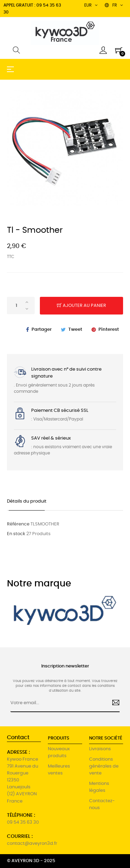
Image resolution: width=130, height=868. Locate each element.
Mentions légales (99, 787)
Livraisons (100, 749)
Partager (42, 330)
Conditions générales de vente (104, 766)
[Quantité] (21, 305)
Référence (18, 524)
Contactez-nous (102, 804)
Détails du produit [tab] (27, 501)
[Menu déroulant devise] (114, 5)
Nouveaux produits (59, 752)
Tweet (75, 330)
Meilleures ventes (59, 770)
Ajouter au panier (81, 306)
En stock (16, 534)
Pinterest (109, 330)
